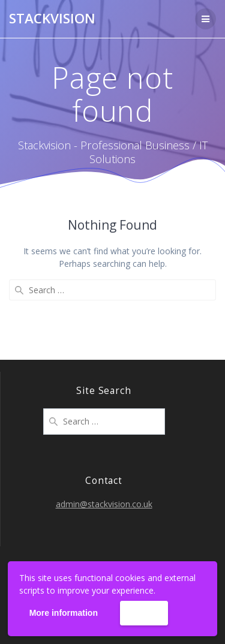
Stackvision (52, 19)
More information (64, 613)
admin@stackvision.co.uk (104, 504)
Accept (144, 613)
